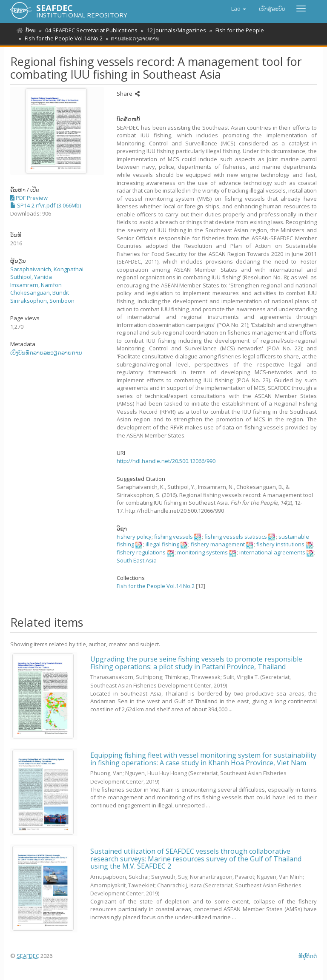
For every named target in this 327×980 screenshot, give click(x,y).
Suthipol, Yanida (31, 277)
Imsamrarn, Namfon (36, 285)
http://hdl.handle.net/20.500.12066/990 (166, 461)
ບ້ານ (31, 30)
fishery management (218, 544)
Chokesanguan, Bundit (40, 293)
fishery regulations (141, 552)
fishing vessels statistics (236, 537)
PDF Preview (29, 198)
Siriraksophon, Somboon (42, 301)
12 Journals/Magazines (174, 30)
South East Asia (137, 560)
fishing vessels (174, 537)
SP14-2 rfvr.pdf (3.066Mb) (46, 205)
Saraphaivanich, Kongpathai (47, 269)
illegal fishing (162, 544)
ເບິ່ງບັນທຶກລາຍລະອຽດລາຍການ (46, 352)
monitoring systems (202, 552)
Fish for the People (236, 30)
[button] (239, 9)
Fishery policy (134, 537)
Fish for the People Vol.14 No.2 (62, 38)
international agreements (272, 552)
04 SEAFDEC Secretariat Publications (90, 30)
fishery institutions (280, 544)
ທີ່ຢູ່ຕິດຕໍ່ (308, 956)
